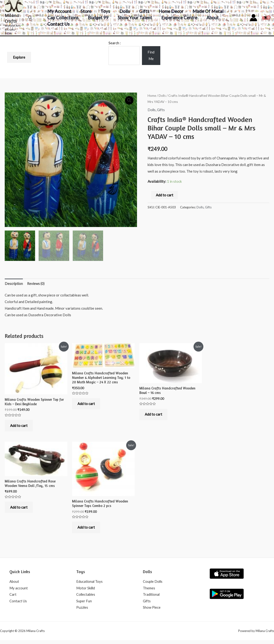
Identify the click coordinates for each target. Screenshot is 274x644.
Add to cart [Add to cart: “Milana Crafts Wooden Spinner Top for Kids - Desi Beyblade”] (19, 427)
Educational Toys (90, 585)
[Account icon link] (254, 18)
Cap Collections (63, 18)
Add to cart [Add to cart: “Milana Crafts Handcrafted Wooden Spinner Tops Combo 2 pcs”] (87, 530)
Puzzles (82, 611)
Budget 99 (98, 18)
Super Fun (84, 604)
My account (59, 11)
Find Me (151, 55)
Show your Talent (134, 18)
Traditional (152, 598)
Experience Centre (178, 18)
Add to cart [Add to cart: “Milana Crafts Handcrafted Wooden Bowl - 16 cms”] (154, 416)
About (211, 18)
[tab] (14, 285)
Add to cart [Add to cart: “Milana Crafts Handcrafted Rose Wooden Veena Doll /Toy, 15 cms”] (19, 510)
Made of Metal (206, 11)
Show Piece (152, 611)
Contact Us (58, 24)
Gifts (143, 11)
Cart (13, 598)
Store (85, 11)
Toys (105, 11)
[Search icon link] (30, 18)
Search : (115, 43)
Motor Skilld (86, 591)
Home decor (169, 11)
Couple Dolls (153, 585)
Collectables (86, 598)
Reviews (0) (37, 284)
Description (14, 284)
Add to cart (165, 195)
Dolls (123, 11)
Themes (149, 591)
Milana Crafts (12, 18)
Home (152, 95)
